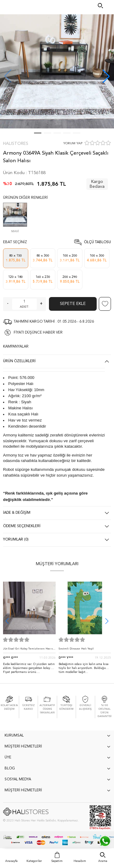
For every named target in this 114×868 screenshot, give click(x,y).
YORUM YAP (73, 143)
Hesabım (80, 861)
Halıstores (16, 144)
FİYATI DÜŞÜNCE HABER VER (38, 333)
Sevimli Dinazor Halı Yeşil (76, 649)
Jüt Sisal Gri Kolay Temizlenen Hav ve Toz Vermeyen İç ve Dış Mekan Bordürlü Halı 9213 (29, 650)
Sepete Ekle (73, 304)
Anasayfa (11, 861)
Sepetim (57, 861)
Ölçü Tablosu (97, 242)
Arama (103, 861)
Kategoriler (34, 861)
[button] (106, 76)
